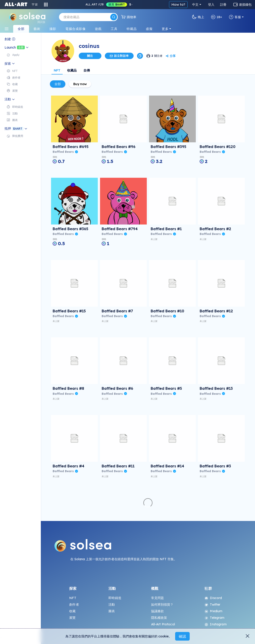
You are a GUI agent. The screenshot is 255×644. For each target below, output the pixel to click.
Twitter (212, 605)
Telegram (214, 618)
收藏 (72, 611)
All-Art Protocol (163, 624)
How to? (178, 4)
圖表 (112, 611)
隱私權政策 (159, 618)
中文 (195, 5)
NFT (57, 70)
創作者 (74, 605)
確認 (182, 636)
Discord (213, 598)
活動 (112, 605)
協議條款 (158, 611)
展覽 (72, 618)
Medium (213, 611)
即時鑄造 (115, 598)
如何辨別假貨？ (162, 605)
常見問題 (158, 598)
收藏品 (72, 70)
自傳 (87, 70)
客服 (235, 17)
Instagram (215, 624)
